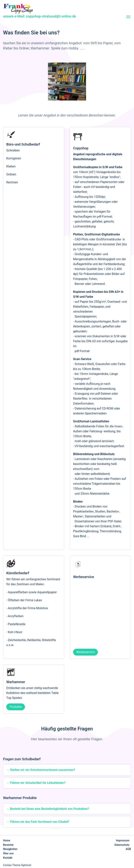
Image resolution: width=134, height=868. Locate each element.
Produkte (16, 707)
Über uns (8, 853)
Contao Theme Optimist (17, 865)
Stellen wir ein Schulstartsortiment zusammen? (43, 770)
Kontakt (8, 858)
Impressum (123, 840)
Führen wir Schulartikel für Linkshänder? (38, 783)
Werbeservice (85, 652)
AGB (128, 849)
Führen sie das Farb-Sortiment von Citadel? (40, 822)
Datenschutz (122, 845)
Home (7, 840)
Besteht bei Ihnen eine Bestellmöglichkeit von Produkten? (49, 809)
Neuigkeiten (10, 849)
